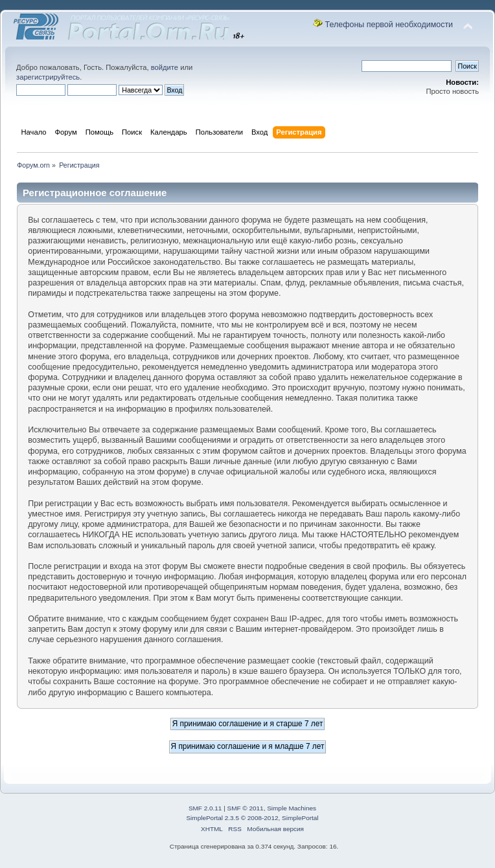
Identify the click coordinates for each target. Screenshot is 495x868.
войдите (165, 67)
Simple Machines (292, 808)
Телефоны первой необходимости (389, 25)
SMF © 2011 (246, 808)
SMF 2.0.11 (205, 808)
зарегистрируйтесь (48, 77)
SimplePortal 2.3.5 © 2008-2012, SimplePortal (252, 818)
